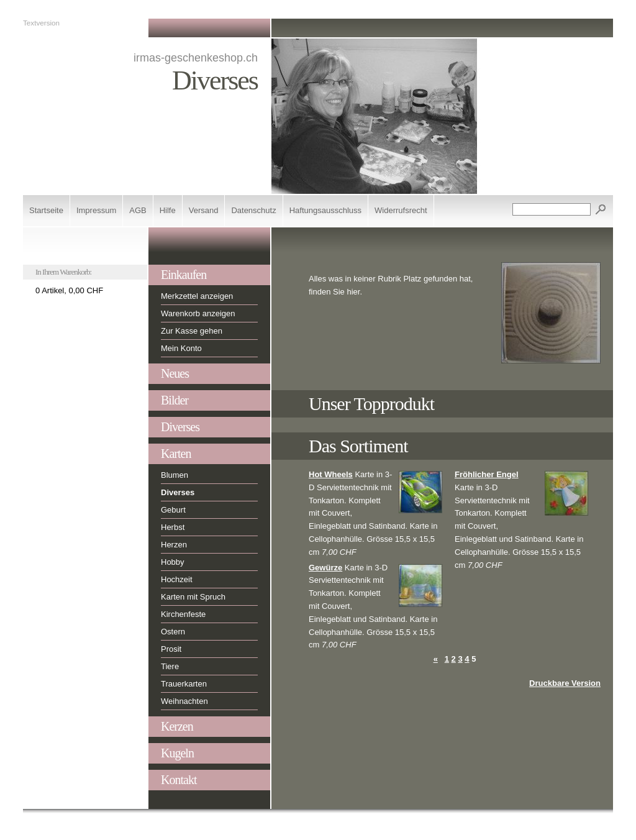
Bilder (175, 400)
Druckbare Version (565, 683)
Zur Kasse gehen (192, 331)
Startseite (46, 210)
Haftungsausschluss (325, 210)
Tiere (170, 666)
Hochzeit (177, 579)
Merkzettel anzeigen (197, 296)
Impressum (96, 210)
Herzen (174, 545)
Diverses (180, 427)
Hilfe (168, 210)
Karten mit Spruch (193, 597)
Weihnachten (184, 701)
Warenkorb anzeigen (198, 313)
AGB (138, 210)
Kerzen (177, 726)
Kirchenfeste (183, 614)
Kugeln (177, 753)
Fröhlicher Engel (487, 474)
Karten (176, 454)
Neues (175, 373)
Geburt (173, 510)
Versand (204, 210)
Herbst (173, 527)
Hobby (173, 562)
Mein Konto (181, 348)
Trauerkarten (184, 684)
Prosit (171, 649)
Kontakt (179, 780)
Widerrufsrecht (401, 210)
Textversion (41, 23)
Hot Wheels (331, 474)
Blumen (175, 475)
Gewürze (325, 568)
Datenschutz (253, 210)
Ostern (173, 632)
